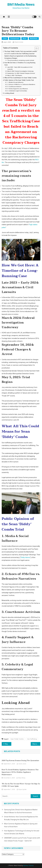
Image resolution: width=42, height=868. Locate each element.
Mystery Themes (28, 866)
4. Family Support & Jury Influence (18, 89)
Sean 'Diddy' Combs (17, 739)
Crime (5, 38)
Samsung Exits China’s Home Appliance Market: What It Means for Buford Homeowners (21, 811)
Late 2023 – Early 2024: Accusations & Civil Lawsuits (20, 68)
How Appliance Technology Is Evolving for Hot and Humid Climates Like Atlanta (22, 832)
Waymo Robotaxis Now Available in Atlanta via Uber (8, 744)
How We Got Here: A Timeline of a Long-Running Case (20, 64)
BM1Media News (21, 4)
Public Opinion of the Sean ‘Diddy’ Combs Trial (19, 80)
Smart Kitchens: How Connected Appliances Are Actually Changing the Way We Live (21, 818)
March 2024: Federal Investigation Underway (20, 71)
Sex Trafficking (32, 739)
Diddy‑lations (25, 557)
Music (25, 38)
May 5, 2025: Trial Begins (15, 75)
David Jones (19, 42)
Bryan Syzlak (22, 789)
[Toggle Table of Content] (35, 48)
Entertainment (15, 38)
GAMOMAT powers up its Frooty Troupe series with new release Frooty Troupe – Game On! (22, 839)
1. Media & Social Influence (15, 82)
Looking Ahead (9, 93)
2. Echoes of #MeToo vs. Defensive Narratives (21, 84)
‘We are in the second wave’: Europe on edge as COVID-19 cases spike (21, 785)
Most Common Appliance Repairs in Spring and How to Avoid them (21, 825)
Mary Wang (22, 778)
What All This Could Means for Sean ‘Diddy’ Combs (20, 78)
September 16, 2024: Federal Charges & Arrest (21, 73)
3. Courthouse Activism (14, 87)
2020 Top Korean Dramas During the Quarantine (20, 761)
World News (34, 38)
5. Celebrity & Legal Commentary (17, 91)
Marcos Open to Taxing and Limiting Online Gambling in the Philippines (36, 744)
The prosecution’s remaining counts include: (21, 60)
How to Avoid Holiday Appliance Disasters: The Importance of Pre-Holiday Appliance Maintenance (20, 772)
